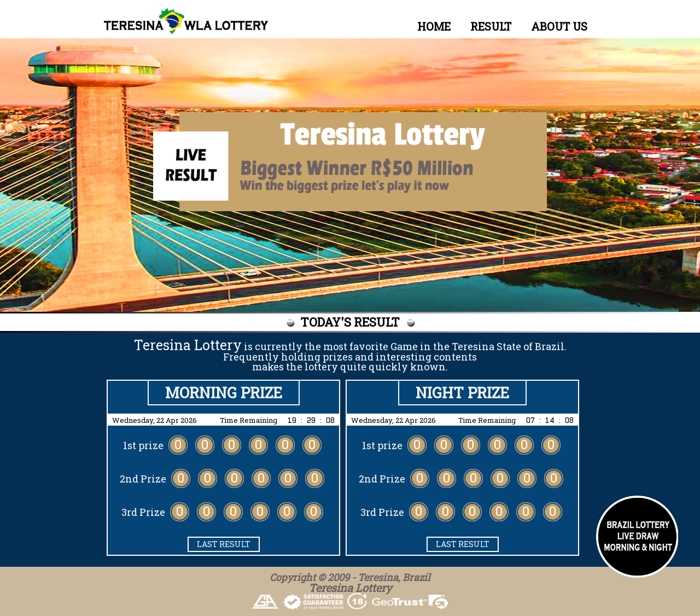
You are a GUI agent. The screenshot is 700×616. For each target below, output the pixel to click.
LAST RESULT (224, 544)
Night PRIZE (462, 393)
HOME (434, 26)
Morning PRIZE (224, 393)
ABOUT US (559, 26)
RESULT (491, 26)
